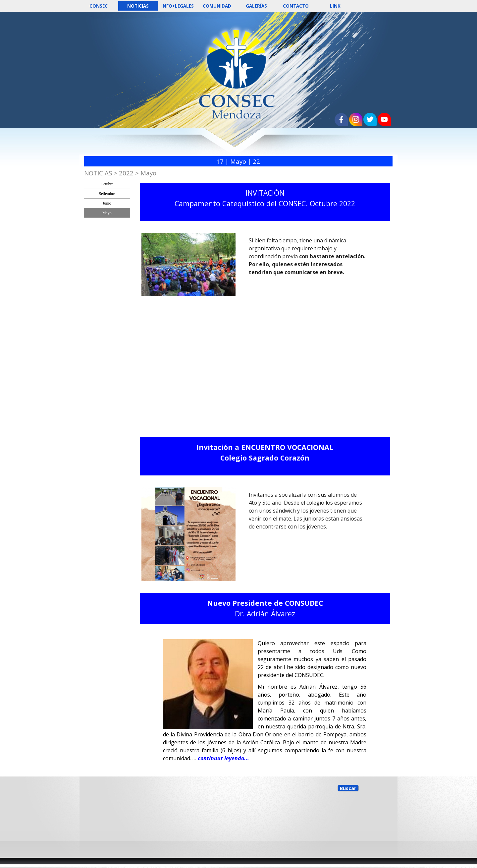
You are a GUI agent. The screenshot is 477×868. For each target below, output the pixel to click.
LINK (335, 6)
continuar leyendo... (223, 758)
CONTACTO (296, 6)
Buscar (348, 788)
